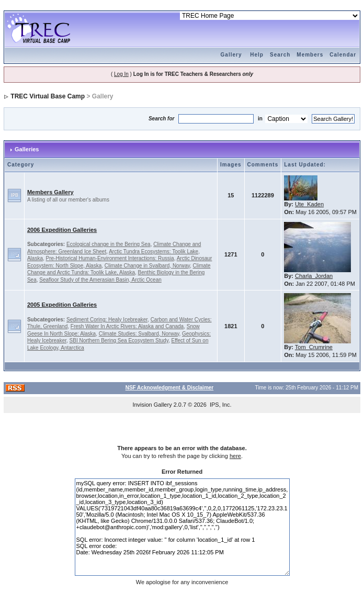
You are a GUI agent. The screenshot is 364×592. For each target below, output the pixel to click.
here (235, 456)
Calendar (343, 55)
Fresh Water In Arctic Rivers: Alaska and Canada (127, 326)
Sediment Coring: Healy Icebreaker (107, 320)
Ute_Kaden (309, 204)
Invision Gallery (152, 405)
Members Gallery (50, 192)
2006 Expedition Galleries (62, 230)
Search (280, 55)
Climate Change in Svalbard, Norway (147, 266)
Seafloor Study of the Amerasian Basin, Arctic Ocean (100, 280)
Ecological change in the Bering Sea (109, 244)
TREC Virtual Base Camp (48, 96)
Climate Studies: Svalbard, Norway (139, 334)
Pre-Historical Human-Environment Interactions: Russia (110, 258)
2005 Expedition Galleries (62, 305)
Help (257, 55)
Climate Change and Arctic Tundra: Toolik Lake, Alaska (119, 269)
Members (310, 55)
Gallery (231, 55)
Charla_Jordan (314, 276)
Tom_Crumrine (314, 347)
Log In (121, 74)
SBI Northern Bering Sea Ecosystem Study (119, 340)
